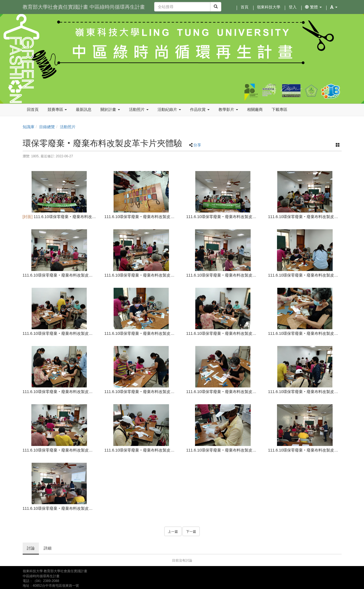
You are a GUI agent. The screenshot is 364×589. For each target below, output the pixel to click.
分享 (197, 145)
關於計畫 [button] (110, 109)
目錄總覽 (47, 127)
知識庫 (29, 127)
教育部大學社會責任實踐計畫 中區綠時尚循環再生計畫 (84, 7)
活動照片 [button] (139, 109)
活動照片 (68, 127)
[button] (334, 7)
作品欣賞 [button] (200, 109)
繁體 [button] (313, 7)
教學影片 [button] (228, 109)
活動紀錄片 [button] (169, 109)
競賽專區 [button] (57, 109)
